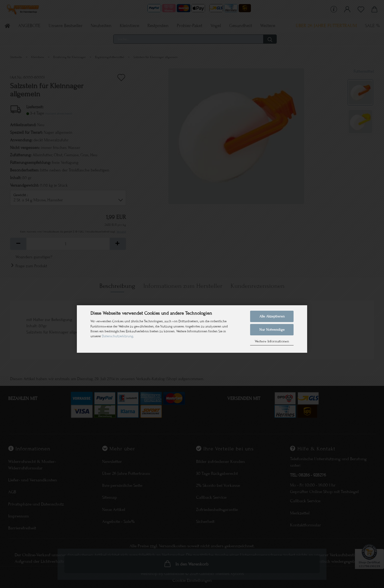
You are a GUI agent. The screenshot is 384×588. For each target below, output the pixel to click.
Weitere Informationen (272, 341)
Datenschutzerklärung (117, 336)
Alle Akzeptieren (272, 316)
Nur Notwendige (272, 330)
